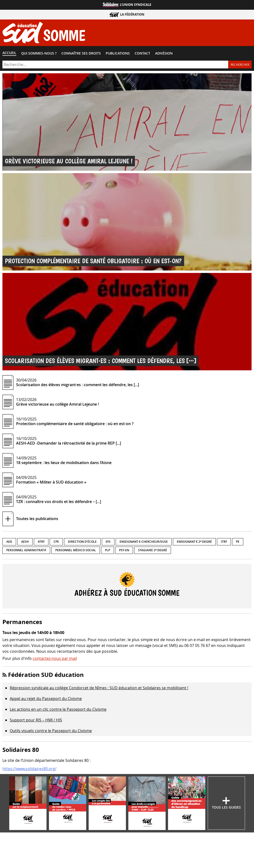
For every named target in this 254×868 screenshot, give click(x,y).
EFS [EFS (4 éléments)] (108, 542)
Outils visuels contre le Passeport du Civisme (51, 731)
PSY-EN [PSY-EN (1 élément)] (124, 550)
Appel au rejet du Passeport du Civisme (46, 699)
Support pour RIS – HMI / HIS (36, 720)
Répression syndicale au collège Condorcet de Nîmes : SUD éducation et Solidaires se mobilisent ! (99, 688)
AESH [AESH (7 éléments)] (25, 542)
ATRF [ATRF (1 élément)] (41, 542)
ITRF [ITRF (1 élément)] (224, 542)
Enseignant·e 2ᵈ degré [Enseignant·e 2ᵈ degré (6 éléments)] (194, 542)
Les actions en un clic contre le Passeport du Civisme (58, 709)
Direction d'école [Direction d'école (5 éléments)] (82, 542)
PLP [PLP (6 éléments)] (108, 550)
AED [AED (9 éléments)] (9, 542)
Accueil (9, 53)
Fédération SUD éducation (46, 675)
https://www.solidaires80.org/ (29, 769)
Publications (118, 53)
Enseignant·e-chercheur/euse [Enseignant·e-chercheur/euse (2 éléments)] (144, 542)
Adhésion (164, 53)
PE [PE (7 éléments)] (238, 542)
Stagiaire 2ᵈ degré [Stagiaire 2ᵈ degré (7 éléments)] (153, 550)
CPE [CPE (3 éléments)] (56, 542)
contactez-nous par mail (55, 658)
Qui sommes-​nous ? (39, 53)
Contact (142, 53)
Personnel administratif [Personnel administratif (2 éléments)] (26, 550)
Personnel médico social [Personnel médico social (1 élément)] (76, 550)
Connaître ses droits (81, 53)
